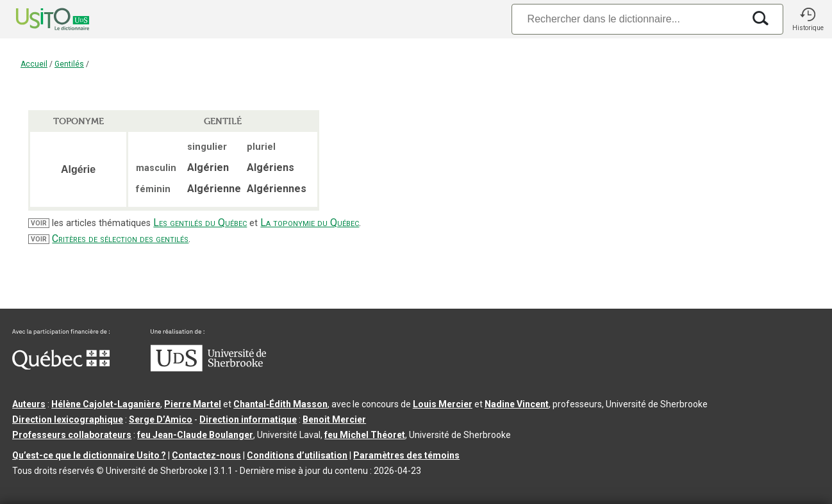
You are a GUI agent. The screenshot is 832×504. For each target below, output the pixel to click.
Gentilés (69, 64)
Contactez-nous (206, 455)
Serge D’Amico (161, 419)
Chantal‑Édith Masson (280, 404)
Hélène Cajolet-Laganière (106, 404)
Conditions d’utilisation (297, 455)
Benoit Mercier (334, 419)
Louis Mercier (443, 404)
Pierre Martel (193, 404)
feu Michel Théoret (365, 435)
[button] (808, 19)
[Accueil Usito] (38, 19)
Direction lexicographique (68, 419)
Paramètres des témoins (406, 455)
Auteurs (29, 404)
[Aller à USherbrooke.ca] (208, 368)
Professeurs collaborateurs (72, 435)
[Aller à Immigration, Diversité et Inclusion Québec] (61, 366)
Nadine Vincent (517, 404)
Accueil (34, 64)
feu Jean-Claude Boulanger (195, 435)
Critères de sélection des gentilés (120, 239)
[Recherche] (628, 19)
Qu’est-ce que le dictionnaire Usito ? (89, 455)
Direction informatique (248, 419)
